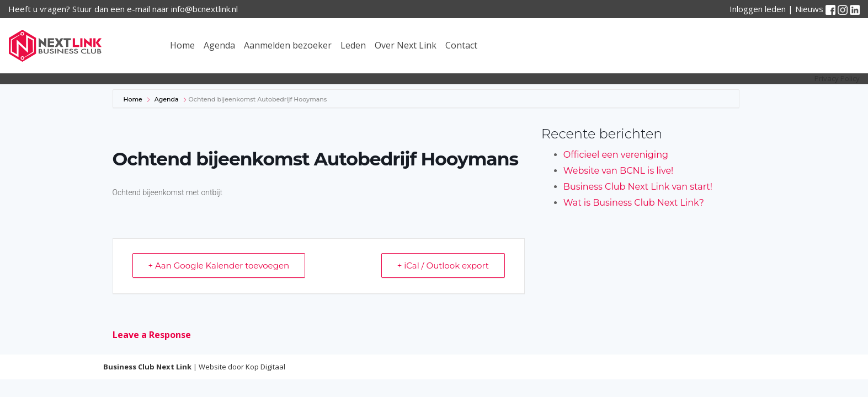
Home (182, 45)
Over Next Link (406, 45)
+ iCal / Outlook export (443, 265)
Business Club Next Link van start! (638, 187)
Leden (353, 45)
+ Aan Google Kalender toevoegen (219, 265)
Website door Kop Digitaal (242, 367)
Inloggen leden (758, 9)
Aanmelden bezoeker (288, 45)
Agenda (219, 45)
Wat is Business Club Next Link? (634, 203)
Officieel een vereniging (616, 155)
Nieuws (809, 9)
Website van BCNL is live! (618, 171)
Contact (461, 45)
